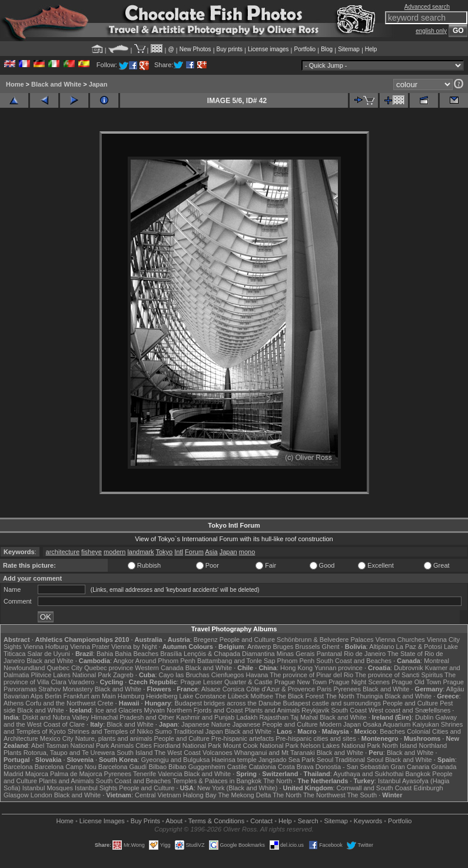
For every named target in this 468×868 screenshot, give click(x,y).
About (174, 821)
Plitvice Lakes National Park (71, 675)
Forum (194, 552)
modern (114, 552)
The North (340, 696)
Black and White (56, 84)
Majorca (37, 774)
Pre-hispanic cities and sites (316, 738)
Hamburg (131, 696)
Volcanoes (218, 753)
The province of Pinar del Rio (311, 675)
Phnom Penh (296, 661)
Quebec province (109, 668)
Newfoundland (24, 668)
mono (247, 552)
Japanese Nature (206, 724)
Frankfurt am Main (90, 696)
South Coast (349, 710)
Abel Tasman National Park (70, 746)
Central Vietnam (158, 795)
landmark (140, 552)
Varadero (81, 682)
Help (371, 49)
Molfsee (262, 696)
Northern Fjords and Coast (205, 710)
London (42, 795)
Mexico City (57, 738)
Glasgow (16, 795)
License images (268, 49)
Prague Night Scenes (359, 682)
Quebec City (64, 668)
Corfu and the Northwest (60, 703)
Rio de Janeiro (365, 654)
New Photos (195, 49)
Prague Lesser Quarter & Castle (226, 682)
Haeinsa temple (234, 760)
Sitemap (349, 49)
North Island (399, 746)
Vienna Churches (400, 640)
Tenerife (145, 774)
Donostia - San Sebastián (352, 767)
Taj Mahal (304, 717)
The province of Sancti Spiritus (399, 675)
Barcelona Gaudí (123, 767)
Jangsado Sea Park (287, 760)
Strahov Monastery (65, 689)
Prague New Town (301, 682)
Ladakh (247, 717)
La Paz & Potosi (419, 647)
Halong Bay (200, 795)
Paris (324, 689)
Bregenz (206, 640)
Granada (444, 767)
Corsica (233, 689)
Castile (237, 767)
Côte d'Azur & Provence (281, 689)
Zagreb (123, 675)
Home (15, 84)
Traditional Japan (198, 731)
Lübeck (238, 696)
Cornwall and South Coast (374, 788)
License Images (102, 821)
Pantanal (329, 654)
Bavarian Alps (23, 696)
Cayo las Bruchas (184, 675)
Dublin (424, 717)
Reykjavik (315, 710)
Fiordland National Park (187, 746)
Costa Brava (296, 767)
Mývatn (154, 710)
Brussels (307, 647)
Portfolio (305, 49)
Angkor (124, 661)
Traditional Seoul (359, 760)
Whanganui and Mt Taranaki (275, 753)
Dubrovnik (409, 668)
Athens (14, 703)
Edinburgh (428, 788)
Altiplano (381, 647)
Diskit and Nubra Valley (56, 717)
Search (308, 821)
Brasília (171, 654)
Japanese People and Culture (275, 724)
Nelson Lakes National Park (340, 746)
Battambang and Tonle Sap (236, 661)
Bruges (283, 647)
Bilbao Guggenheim (197, 767)
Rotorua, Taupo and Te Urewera (69, 753)
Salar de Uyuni (49, 654)
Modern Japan (340, 724)
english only (431, 31)
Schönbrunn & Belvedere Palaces (325, 640)
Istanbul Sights (96, 788)
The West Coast (177, 753)
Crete (106, 703)
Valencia (170, 774)
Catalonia (262, 767)
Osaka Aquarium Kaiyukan (401, 724)
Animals (122, 746)
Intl (179, 552)
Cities (144, 746)
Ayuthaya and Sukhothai (368, 774)
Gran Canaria (410, 767)
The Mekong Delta (244, 795)
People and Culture (247, 640)
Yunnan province (338, 668)
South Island (135, 753)
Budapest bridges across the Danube (228, 703)
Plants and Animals (273, 710)
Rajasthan (274, 717)
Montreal (437, 661)
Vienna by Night (134, 647)
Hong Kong (296, 668)
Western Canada (159, 668)
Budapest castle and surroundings (332, 703)
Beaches (392, 731)
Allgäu (455, 689)
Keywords (368, 821)
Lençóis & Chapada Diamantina (229, 654)
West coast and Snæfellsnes (409, 710)
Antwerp (259, 647)
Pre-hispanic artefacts (243, 738)
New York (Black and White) (237, 788)
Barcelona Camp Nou (66, 767)
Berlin (53, 696)
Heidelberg (162, 696)
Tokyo (164, 552)
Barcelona (18, 767)
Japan (98, 84)
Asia (211, 552)
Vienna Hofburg (46, 647)
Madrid (14, 774)
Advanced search (427, 7)
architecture (63, 552)
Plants (13, 753)
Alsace (211, 689)
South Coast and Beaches (354, 661)
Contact (261, 821)
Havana (257, 675)
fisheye (92, 552)
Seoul (325, 760)
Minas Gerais (296, 654)
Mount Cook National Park (261, 746)
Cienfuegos (228, 675)
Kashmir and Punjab (205, 717)
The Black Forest (299, 696)
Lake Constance (203, 696)
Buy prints (230, 49)
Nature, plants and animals (114, 738)
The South (362, 795)
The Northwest (324, 795)
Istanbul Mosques (48, 788)
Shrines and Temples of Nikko (110, 731)
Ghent (331, 647)
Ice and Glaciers (119, 710)
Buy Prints (145, 821)
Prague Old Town (416, 682)
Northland (433, 746)
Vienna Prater (90, 647)
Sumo (163, 731)
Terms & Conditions (216, 821)
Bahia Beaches (137, 654)
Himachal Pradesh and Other (132, 717)
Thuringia (370, 696)
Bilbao (157, 767)
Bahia (105, 654)
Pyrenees (347, 689)
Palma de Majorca (76, 774)
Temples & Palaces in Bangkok (217, 781)
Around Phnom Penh (165, 661)
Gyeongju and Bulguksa (176, 760)
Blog (327, 49)
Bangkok (418, 774)
